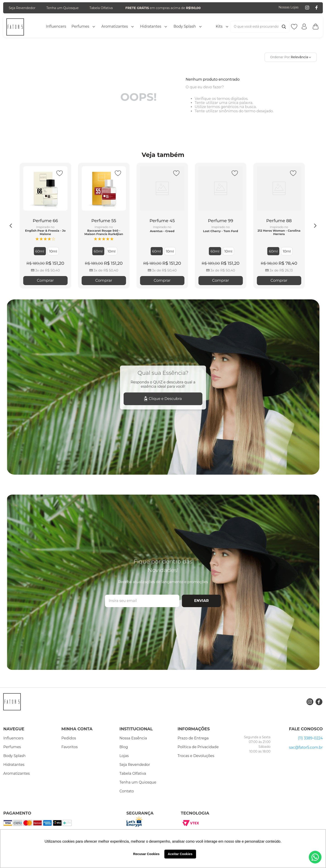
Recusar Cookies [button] (146, 854)
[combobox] (260, 27)
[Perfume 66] (45, 226)
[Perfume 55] (104, 226)
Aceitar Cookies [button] (180, 854)
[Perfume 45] (162, 226)
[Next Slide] (315, 226)
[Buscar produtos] (284, 27)
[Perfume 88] (279, 226)
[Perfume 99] (221, 226)
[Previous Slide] (11, 226)
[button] (40, 251)
